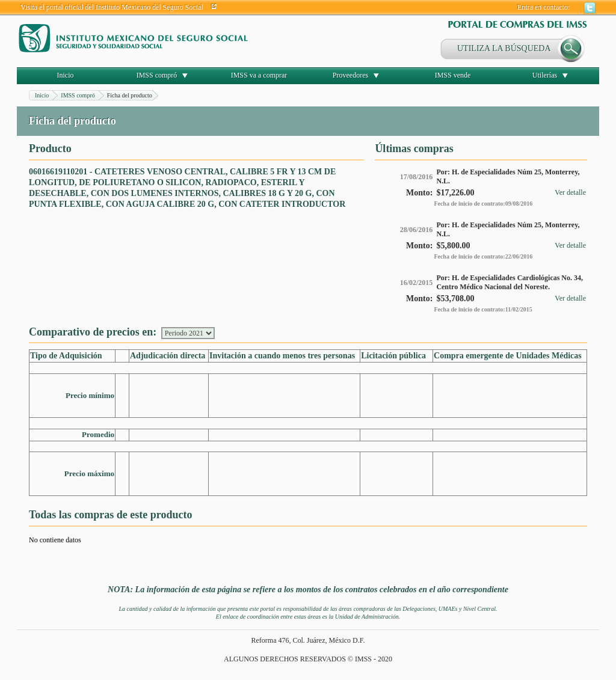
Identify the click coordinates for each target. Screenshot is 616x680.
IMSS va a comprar (259, 75)
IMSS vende (453, 75)
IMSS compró (157, 75)
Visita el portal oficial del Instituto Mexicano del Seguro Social (112, 7)
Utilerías (545, 75)
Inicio (66, 75)
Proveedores (350, 75)
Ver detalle (570, 192)
